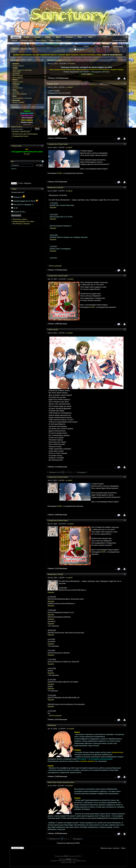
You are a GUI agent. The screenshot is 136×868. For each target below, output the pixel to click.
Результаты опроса (20, 219)
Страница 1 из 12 (55, 472)
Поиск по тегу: (17, 127)
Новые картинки (41, 40)
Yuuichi (72, 64)
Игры (80, 37)
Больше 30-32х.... (20, 212)
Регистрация (118, 47)
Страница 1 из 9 (54, 839)
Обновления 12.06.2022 (55, 188)
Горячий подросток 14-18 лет (26, 201)
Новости (16, 37)
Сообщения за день (26, 40)
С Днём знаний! (53, 84)
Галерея (37, 37)
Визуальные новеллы (20, 94)
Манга (59, 37)
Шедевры (16, 92)
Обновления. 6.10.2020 (55, 574)
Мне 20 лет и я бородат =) (23, 205)
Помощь (106, 47)
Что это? (27, 154)
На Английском (18, 88)
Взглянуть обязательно (21, 132)
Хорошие (16, 86)
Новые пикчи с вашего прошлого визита (61, 782)
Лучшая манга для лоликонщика (25, 134)
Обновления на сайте (55, 60)
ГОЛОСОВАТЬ (87, 74)
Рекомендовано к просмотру (22, 70)
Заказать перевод (18, 102)
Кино (90, 37)
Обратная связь (106, 848)
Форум (27, 37)
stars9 (70, 87)
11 (70, 472)
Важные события (55, 40)
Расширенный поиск (119, 40)
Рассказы (69, 37)
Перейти (53, 208)
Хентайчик (16, 74)
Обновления (52, 725)
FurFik (60, 173)
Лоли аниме (17, 72)
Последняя (82, 472)
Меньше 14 (19, 197)
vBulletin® (69, 859)
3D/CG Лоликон (18, 76)
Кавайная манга (18, 82)
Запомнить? (79, 50)
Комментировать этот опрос (23, 221)
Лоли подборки (18, 78)
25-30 (15, 208)
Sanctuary (116, 848)
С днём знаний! (53, 330)
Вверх (123, 848)
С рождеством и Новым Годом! (58, 144)
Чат (12, 162)
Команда (16, 100)
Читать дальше (55, 266)
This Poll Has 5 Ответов (21, 224)
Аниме (48, 37)
